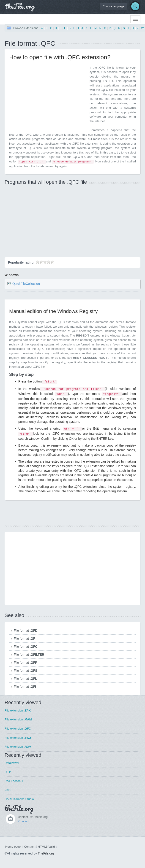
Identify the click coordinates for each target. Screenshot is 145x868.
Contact (23, 821)
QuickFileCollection (26, 284)
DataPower (12, 763)
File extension (18, 710)
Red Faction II (14, 781)
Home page (13, 847)
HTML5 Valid (46, 847)
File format (26, 631)
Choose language (113, 6)
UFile (8, 772)
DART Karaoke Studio (19, 799)
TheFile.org (46, 853)
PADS (8, 790)
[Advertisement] (48, 97)
